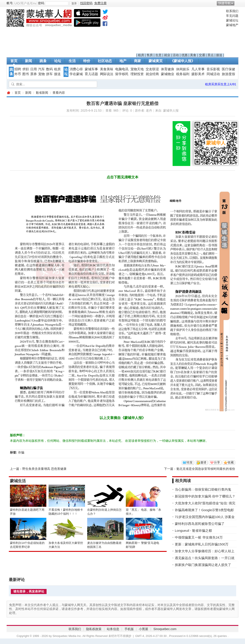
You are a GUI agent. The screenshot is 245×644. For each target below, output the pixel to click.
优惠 (185, 55)
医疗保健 (228, 69)
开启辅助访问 (237, 3)
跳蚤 (43, 61)
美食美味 (107, 69)
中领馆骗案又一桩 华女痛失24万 (199, 537)
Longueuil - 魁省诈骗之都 (193, 531)
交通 (202, 55)
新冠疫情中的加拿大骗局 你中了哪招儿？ (205, 496)
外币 (18, 74)
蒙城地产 (232, 25)
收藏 (231, 462)
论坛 (58, 61)
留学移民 (122, 74)
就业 (167, 55)
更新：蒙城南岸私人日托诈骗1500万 (202, 544)
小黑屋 (143, 629)
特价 (87, 61)
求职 (26, 69)
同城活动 (213, 74)
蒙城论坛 (232, 20)
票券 (34, 74)
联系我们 (232, 11)
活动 (176, 55)
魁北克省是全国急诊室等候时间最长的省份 (206, 469)
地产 (123, 61)
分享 (217, 462)
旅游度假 (228, 74)
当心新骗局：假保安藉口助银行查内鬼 (203, 489)
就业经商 (152, 74)
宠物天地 (137, 69)
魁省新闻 (42, 93)
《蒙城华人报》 (183, 61)
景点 (211, 55)
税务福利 (183, 74)
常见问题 (232, 16)
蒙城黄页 (156, 61)
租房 (141, 55)
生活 (72, 61)
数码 (49, 69)
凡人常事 (198, 69)
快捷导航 (224, 3)
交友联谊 (152, 69)
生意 (158, 55)
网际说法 (107, 74)
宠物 (41, 74)
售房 (150, 55)
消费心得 (76, 69)
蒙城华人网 (8, 93)
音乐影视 (213, 69)
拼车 (49, 74)
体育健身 (168, 69)
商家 (138, 61)
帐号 (10, 3)
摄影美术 (198, 74)
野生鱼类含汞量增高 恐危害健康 (44, 469)
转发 (190, 462)
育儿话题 (91, 74)
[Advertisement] (180, 31)
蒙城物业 (168, 74)
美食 (193, 55)
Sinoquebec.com (165, 629)
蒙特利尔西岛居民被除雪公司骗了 (200, 524)
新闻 (28, 61)
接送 (219, 55)
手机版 (129, 629)
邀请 (203, 462)
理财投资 (137, 74)
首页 (14, 61)
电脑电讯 (122, 69)
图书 (26, 74)
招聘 (18, 69)
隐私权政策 (94, 629)
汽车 (41, 69)
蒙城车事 (91, 69)
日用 (34, 69)
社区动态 (105, 61)
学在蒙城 (76, 74)
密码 (41, 3)
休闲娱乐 (183, 69)
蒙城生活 (18, 481)
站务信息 (113, 629)
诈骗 (21, 452)
